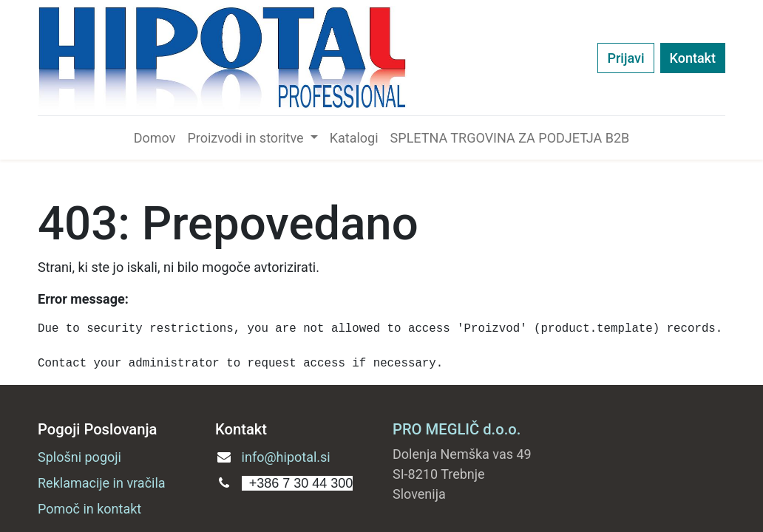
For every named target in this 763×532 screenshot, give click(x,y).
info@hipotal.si (286, 457)
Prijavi (625, 58)
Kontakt (693, 58)
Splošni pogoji (79, 457)
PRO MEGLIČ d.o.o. (457, 429)
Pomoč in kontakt (89, 509)
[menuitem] (155, 138)
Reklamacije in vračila (102, 483)
